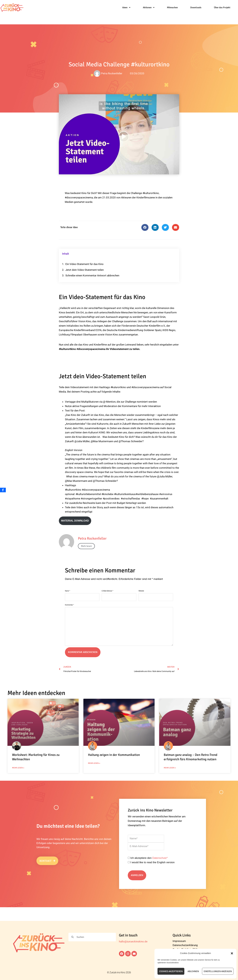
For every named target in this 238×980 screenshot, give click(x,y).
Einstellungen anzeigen (218, 971)
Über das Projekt (222, 7)
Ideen (126, 8)
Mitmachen (172, 7)
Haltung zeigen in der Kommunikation (114, 755)
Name (67, 591)
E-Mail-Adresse (107, 591)
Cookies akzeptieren (171, 971)
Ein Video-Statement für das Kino (84, 264)
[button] (232, 953)
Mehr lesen (86, 546)
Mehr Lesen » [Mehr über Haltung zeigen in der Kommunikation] (94, 763)
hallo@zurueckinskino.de (133, 941)
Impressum (179, 941)
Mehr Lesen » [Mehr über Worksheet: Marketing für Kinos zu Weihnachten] (18, 768)
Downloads (196, 7)
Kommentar (69, 605)
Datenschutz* (160, 858)
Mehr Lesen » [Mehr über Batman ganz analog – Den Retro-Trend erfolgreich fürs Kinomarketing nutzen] (170, 768)
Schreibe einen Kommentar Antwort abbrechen (92, 275)
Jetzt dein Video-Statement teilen (85, 270)
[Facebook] (3, 490)
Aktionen (149, 8)
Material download (75, 521)
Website (141, 591)
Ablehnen (193, 971)
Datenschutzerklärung (185, 945)
